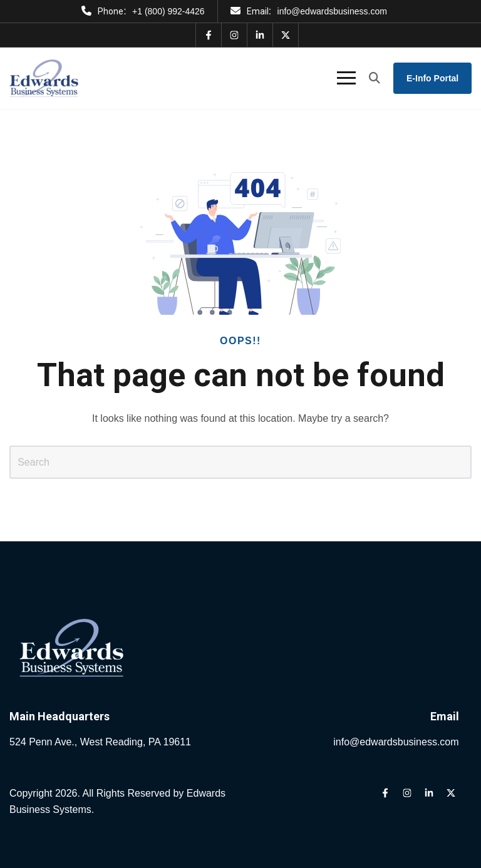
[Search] (240, 462)
